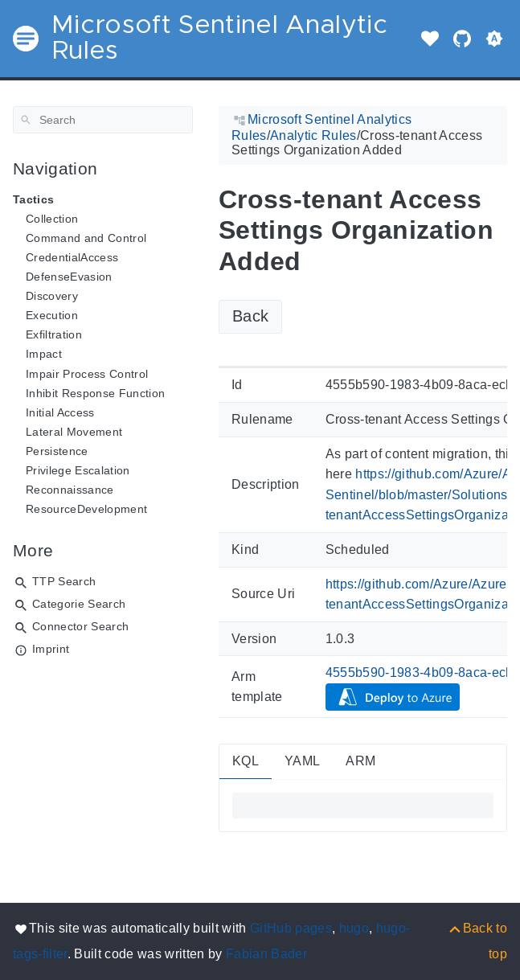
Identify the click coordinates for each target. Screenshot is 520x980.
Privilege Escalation (78, 470)
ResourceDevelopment (86, 509)
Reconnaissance (70, 490)
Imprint (51, 649)
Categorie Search (79, 604)
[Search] (103, 120)
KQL (246, 761)
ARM (360, 761)
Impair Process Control (87, 374)
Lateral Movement (74, 432)
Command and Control (86, 238)
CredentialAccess (72, 257)
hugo (354, 928)
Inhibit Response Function (95, 393)
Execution (52, 315)
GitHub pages (291, 928)
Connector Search (80, 626)
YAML (302, 761)
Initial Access (60, 412)
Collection (52, 219)
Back (250, 316)
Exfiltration (54, 334)
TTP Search (64, 581)
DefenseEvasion (69, 277)
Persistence (57, 451)
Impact (44, 354)
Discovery (52, 296)
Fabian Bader (266, 954)
